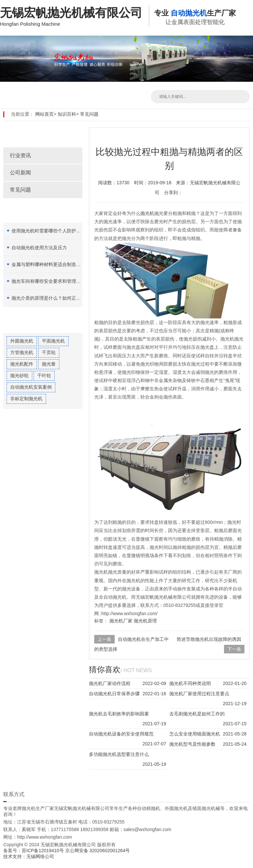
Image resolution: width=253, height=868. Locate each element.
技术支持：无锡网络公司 (29, 856)
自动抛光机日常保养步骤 (114, 694)
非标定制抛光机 (26, 399)
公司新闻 (20, 173)
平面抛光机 (53, 341)
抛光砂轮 (19, 375)
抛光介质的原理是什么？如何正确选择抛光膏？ (60, 298)
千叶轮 (44, 375)
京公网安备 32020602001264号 (98, 851)
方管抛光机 (22, 352)
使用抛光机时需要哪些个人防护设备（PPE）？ (60, 231)
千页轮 (49, 352)
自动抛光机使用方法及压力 (39, 248)
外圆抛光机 (22, 341)
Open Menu (246, 10)
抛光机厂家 (121, 621)
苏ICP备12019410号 (43, 851)
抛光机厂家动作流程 (110, 683)
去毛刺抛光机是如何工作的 (197, 714)
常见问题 (89, 114)
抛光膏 (49, 364)
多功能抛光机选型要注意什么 (119, 754)
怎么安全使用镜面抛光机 (195, 734)
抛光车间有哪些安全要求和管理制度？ (51, 281)
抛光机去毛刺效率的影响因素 (119, 714)
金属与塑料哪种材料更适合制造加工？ (51, 264)
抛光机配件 (22, 364)
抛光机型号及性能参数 (192, 744)
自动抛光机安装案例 (31, 387)
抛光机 (147, 213)
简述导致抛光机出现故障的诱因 (209, 639)
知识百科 (67, 114)
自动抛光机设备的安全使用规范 (121, 734)
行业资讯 (20, 155)
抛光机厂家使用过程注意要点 (199, 694)
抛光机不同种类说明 (190, 683)
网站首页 (44, 114)
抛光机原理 (145, 621)
